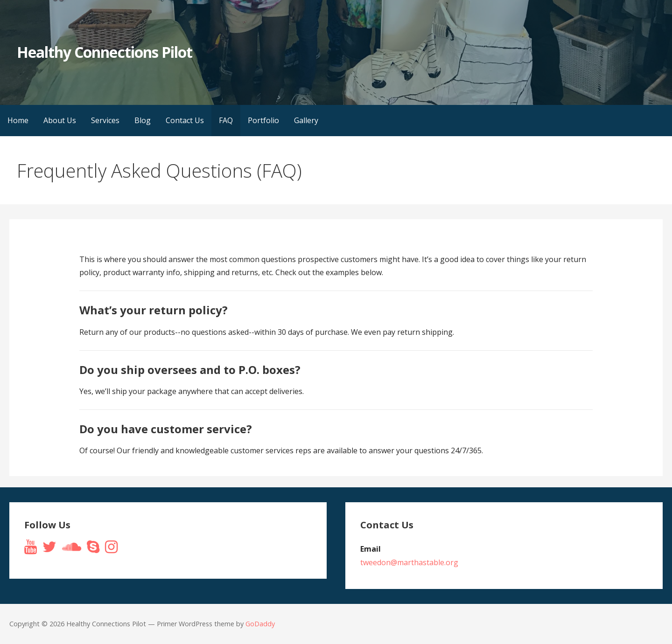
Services (105, 120)
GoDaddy (260, 624)
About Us (60, 120)
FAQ (226, 120)
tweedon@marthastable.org (409, 562)
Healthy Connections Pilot (105, 52)
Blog (143, 120)
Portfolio (263, 120)
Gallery (306, 120)
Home (18, 120)
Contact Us (185, 120)
